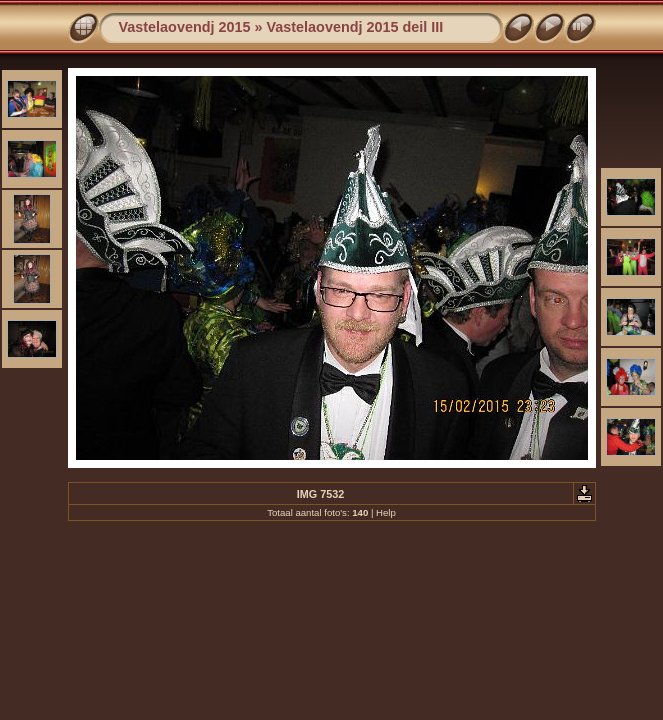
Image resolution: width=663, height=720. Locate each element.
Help (386, 512)
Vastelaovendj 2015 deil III (355, 27)
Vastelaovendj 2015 (185, 27)
